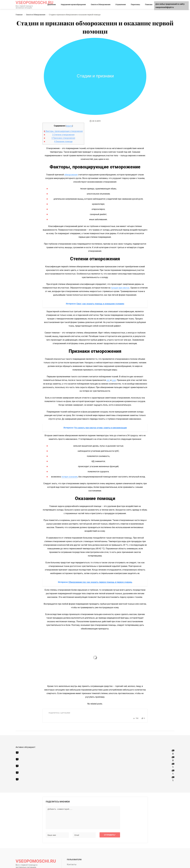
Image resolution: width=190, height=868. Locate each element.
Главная (19, 15)
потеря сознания (70, 477)
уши (114, 380)
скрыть (69, 126)
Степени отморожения (63, 135)
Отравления (121, 4)
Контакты (72, 864)
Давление (52, 4)
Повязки (149, 4)
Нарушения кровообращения (73, 4)
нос (108, 380)
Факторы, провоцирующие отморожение (63, 131)
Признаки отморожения (63, 138)
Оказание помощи (63, 141)
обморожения (71, 175)
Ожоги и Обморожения (101, 4)
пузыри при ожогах (120, 288)
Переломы (135, 4)
